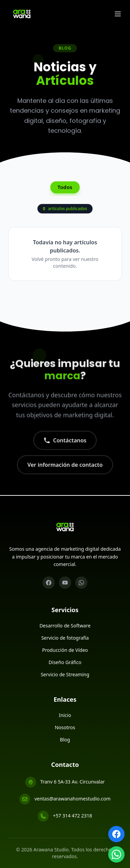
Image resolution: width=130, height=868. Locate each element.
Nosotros (65, 727)
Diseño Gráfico (65, 662)
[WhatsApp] (81, 583)
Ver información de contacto (65, 469)
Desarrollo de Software (65, 626)
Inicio (65, 715)
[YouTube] (65, 583)
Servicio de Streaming (65, 674)
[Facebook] (49, 583)
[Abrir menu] (118, 14)
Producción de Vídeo (65, 650)
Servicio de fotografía (65, 638)
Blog (65, 740)
